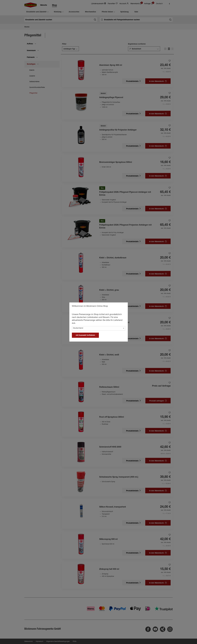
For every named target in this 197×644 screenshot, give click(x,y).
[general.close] (123, 307)
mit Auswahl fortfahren (85, 335)
